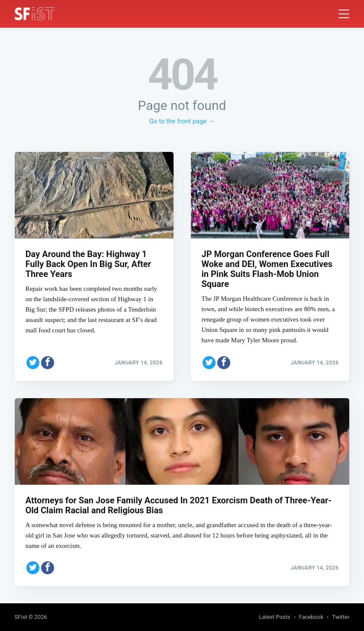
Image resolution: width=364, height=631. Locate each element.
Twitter (341, 617)
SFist (21, 617)
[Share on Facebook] (48, 363)
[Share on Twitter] (33, 363)
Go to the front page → (182, 121)
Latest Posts (275, 617)
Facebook (311, 617)
